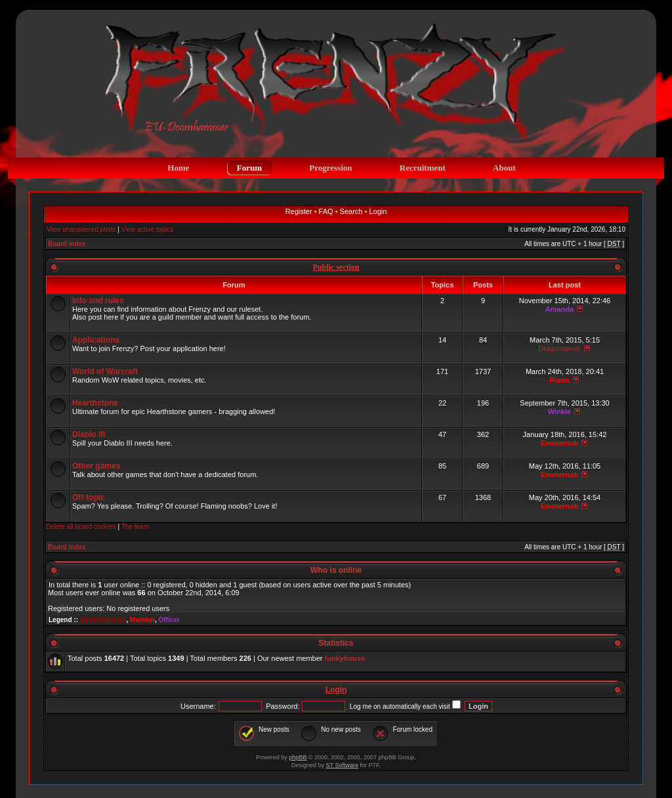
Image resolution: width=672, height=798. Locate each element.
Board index (67, 244)
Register (299, 211)
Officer (169, 620)
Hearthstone (95, 403)
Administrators (103, 620)
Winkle (559, 411)
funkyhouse (345, 658)
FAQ (326, 211)
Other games (96, 466)
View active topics (147, 229)
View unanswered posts (81, 229)
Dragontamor (559, 348)
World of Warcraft (105, 371)
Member (142, 620)
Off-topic (89, 497)
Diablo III (89, 434)
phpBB (298, 757)
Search (351, 211)
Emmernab (559, 443)
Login (378, 211)
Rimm (559, 380)
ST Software (342, 765)
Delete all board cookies (81, 527)
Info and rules (98, 301)
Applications (96, 340)
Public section (336, 267)
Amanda (559, 309)
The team (135, 527)
